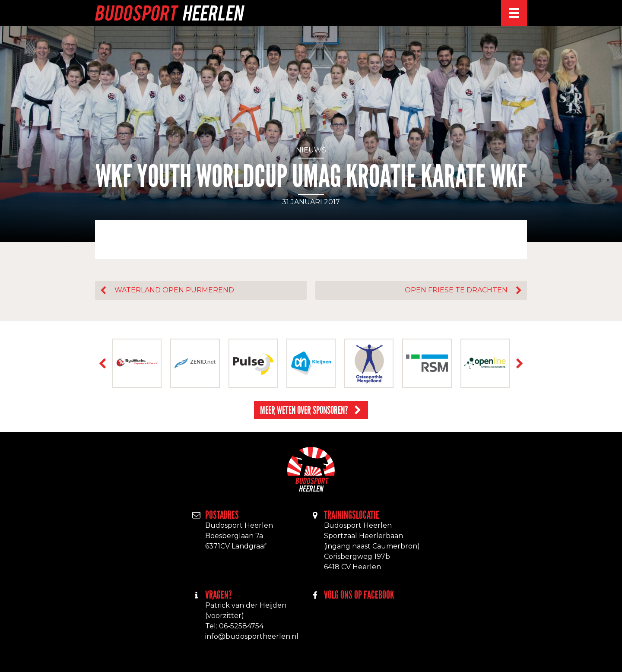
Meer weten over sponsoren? (304, 410)
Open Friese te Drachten (456, 290)
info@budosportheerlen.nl (252, 636)
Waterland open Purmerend (174, 290)
